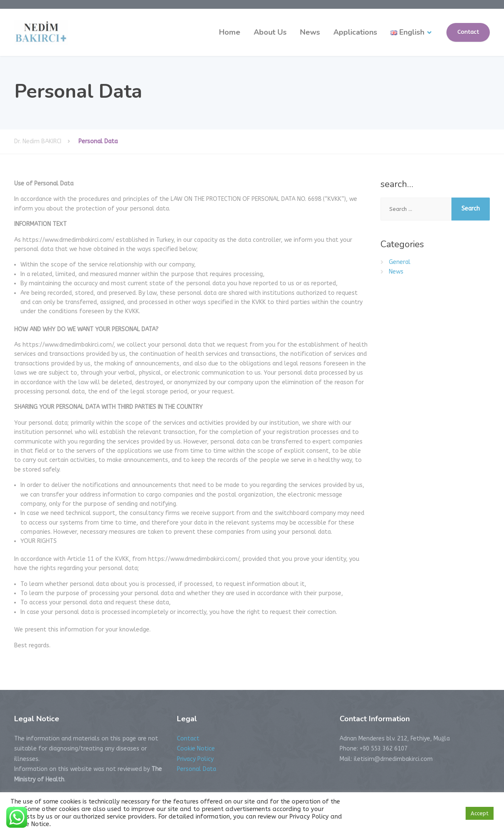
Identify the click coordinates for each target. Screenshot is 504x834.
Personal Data (197, 769)
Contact (468, 32)
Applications (355, 32)
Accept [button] (480, 813)
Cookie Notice (196, 749)
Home (230, 32)
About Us (270, 32)
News (310, 32)
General (400, 262)
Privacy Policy (195, 759)
